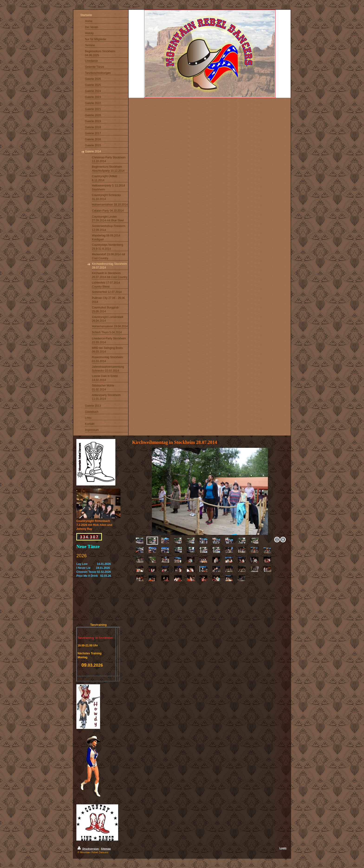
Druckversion (88, 849)
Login (283, 848)
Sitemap (106, 849)
